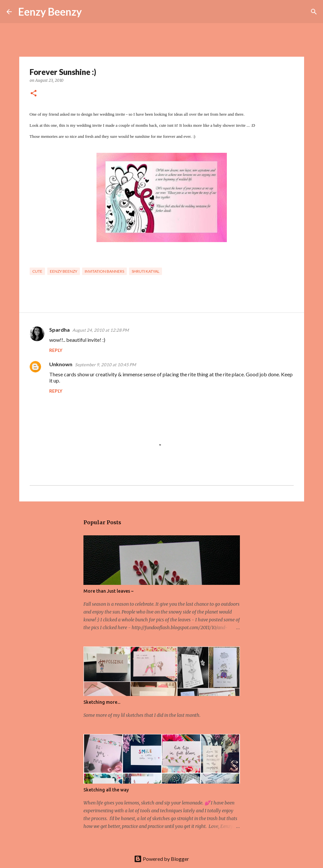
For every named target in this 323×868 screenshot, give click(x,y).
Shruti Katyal (146, 271)
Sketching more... (102, 702)
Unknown (61, 364)
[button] (34, 94)
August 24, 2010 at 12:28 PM (101, 330)
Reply (56, 350)
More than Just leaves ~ (109, 591)
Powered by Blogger (161, 859)
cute (37, 271)
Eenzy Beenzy (50, 12)
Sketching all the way (106, 790)
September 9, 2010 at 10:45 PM (105, 365)
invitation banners (104, 271)
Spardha (59, 330)
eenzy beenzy (64, 271)
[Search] (91, 12)
